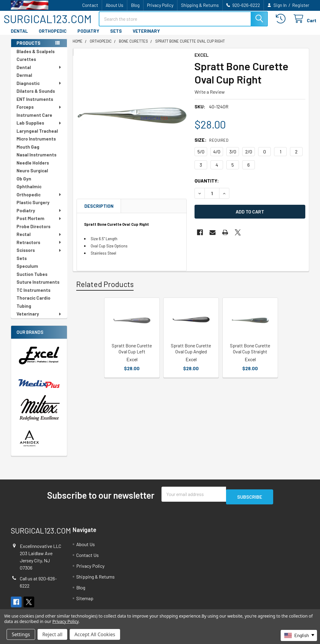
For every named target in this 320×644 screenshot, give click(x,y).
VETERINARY (146, 36)
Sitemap (85, 601)
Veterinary (39, 319)
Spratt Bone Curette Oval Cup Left (132, 354)
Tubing (24, 311)
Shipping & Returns (200, 5)
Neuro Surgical (32, 176)
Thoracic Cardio (33, 303)
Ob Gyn (24, 184)
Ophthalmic (29, 192)
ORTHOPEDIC (53, 36)
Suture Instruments (38, 287)
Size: (211, 145)
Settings (21, 634)
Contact (90, 5)
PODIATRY (88, 36)
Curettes (26, 65)
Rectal (39, 240)
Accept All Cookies (95, 634)
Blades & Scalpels (36, 57)
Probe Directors (33, 232)
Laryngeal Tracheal (37, 136)
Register (301, 5)
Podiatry (39, 216)
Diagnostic (39, 89)
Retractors (39, 248)
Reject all (52, 634)
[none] (132, 120)
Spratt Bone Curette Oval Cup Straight (250, 354)
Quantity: (207, 186)
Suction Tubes (32, 280)
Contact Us (88, 558)
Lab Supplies (39, 128)
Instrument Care (34, 120)
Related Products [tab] (105, 289)
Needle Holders (33, 168)
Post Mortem (39, 224)
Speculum (27, 271)
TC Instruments (33, 295)
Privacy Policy (160, 5)
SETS (116, 36)
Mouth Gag (28, 152)
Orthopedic (39, 200)
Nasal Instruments (36, 160)
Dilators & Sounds (36, 96)
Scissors (39, 255)
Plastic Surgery (33, 208)
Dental (39, 73)
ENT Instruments (35, 104)
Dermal (24, 80)
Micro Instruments (36, 144)
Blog (135, 5)
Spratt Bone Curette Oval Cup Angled (191, 354)
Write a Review (210, 97)
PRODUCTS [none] (29, 48)
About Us (115, 5)
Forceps (39, 112)
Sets (22, 264)
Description (99, 211)
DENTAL (19, 36)
